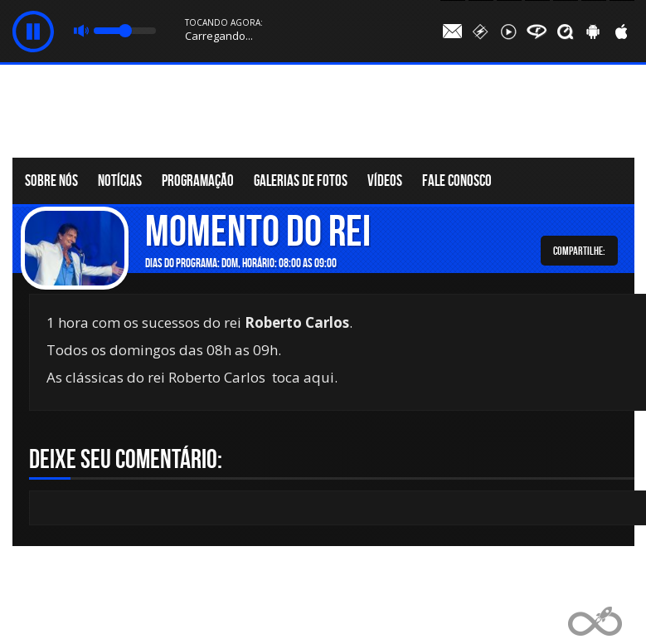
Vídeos (385, 181)
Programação (198, 181)
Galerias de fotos (301, 181)
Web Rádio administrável (595, 621)
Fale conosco (457, 181)
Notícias (120, 181)
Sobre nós (51, 181)
